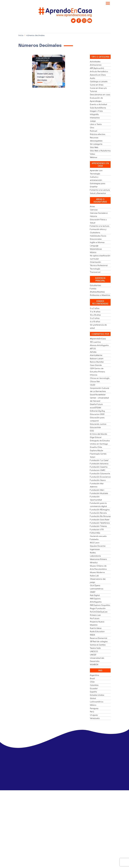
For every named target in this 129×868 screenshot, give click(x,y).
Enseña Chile (96, 447)
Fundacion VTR (97, 530)
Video (93, 154)
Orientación (95, 262)
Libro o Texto (96, 124)
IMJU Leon (95, 543)
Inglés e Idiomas (97, 242)
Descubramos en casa (100, 95)
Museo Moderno (97, 572)
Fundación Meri (97, 490)
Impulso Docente (98, 546)
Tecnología (95, 269)
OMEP (93, 592)
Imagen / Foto (96, 111)
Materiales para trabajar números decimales (46, 77)
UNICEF (93, 655)
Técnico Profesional (99, 266)
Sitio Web (94, 147)
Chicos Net (95, 382)
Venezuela (95, 718)
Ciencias (94, 210)
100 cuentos (95, 342)
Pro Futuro (95, 619)
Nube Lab (94, 576)
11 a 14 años (95, 312)
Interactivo (95, 118)
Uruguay (94, 715)
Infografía (94, 114)
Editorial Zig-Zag (97, 411)
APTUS (93, 349)
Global (93, 698)
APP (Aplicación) (97, 68)
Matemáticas (96, 249)
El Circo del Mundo (99, 434)
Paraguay (94, 708)
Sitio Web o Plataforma (100, 151)
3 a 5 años (95, 318)
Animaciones (96, 65)
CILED (93, 385)
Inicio (21, 35)
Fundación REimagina (100, 510)
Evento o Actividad (98, 105)
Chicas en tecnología (100, 378)
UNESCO (94, 652)
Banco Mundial (97, 362)
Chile (92, 682)
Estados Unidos (97, 695)
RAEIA (92, 635)
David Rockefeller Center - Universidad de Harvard (99, 398)
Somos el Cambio (98, 645)
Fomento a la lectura (100, 226)
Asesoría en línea (98, 75)
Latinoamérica (97, 702)
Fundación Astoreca (99, 464)
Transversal (95, 272)
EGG (92, 431)
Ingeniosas (95, 549)
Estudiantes (95, 285)
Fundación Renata (98, 513)
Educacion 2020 (97, 414)
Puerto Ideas (96, 628)
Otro (92, 128)
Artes (92, 207)
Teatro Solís (95, 648)
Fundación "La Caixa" (99, 460)
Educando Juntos (98, 424)
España (93, 692)
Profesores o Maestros (100, 295)
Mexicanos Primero (98, 559)
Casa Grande (96, 365)
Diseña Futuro (96, 404)
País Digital (95, 595)
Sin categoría (96, 144)
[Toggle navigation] (108, 4)
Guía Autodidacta (98, 108)
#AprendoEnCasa (98, 339)
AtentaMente (96, 355)
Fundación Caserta (99, 467)
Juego (93, 121)
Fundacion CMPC (98, 470)
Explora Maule (96, 451)
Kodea (93, 553)
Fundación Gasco (98, 480)
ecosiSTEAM (95, 408)
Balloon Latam (97, 359)
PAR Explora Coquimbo (100, 605)
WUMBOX (94, 665)
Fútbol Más (95, 533)
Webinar (94, 157)
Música (93, 252)
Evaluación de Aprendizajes (43, 59)
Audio (93, 78)
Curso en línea (97, 85)
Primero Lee (95, 615)
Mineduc (94, 563)
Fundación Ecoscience (100, 477)
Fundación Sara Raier (100, 520)
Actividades (95, 62)
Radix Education (97, 632)
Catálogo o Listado (99, 82)
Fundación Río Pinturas (100, 516)
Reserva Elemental (99, 638)
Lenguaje (94, 246)
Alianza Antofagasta (99, 345)
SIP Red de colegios (99, 642)
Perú (92, 712)
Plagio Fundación (98, 609)
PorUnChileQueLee (99, 612)
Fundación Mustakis (99, 493)
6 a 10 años (95, 322)
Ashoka (93, 352)
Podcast (94, 131)
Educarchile (95, 428)
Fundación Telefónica (100, 523)
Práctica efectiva (98, 134)
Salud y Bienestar (98, 193)
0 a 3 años (95, 308)
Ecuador (94, 689)
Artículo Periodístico (99, 72)
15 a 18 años (95, 315)
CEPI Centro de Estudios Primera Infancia (97, 372)
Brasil (92, 679)
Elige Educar (96, 437)
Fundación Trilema (98, 526)
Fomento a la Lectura (100, 190)
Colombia (94, 685)
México (93, 705)
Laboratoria (95, 556)
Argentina (94, 675)
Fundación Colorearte (100, 474)
